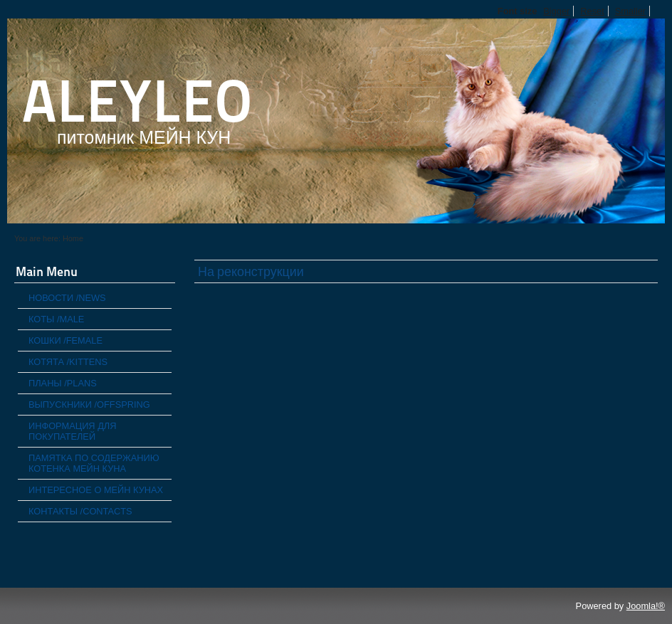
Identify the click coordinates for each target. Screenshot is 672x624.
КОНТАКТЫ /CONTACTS (80, 511)
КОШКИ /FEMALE (65, 340)
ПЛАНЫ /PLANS (63, 383)
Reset (592, 11)
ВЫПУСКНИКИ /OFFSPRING (89, 404)
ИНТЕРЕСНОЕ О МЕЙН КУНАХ (96, 490)
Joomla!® (646, 606)
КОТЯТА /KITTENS (68, 362)
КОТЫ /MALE (56, 319)
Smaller (630, 11)
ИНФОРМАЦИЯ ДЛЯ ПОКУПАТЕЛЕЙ (72, 431)
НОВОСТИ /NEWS (67, 298)
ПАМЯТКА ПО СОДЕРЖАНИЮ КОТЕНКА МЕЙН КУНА (94, 463)
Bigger (556, 11)
